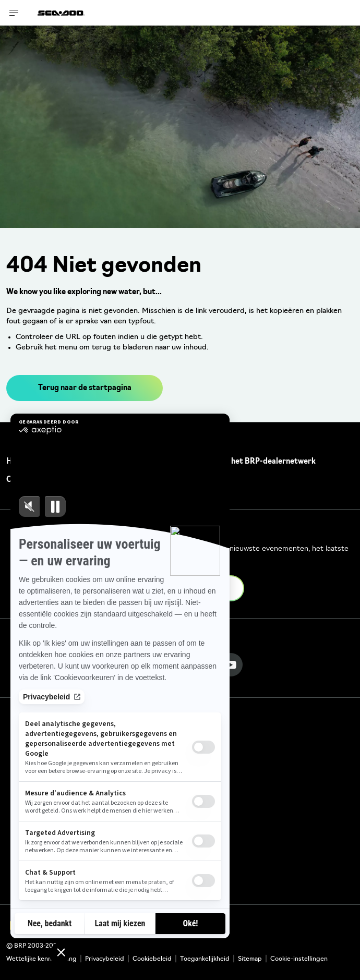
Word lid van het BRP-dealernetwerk (250, 462)
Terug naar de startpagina (85, 388)
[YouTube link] (231, 665)
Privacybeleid (105, 959)
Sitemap (250, 959)
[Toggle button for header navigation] (14, 13)
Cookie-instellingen (299, 959)
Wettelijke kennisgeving (41, 959)
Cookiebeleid (152, 959)
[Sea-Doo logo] (61, 13)
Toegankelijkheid (205, 959)
